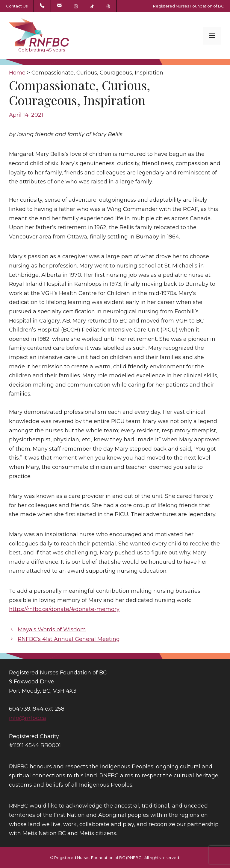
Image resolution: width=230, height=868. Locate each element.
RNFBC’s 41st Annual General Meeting (69, 639)
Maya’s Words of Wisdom (52, 630)
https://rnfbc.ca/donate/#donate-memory (64, 609)
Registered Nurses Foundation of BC (189, 6)
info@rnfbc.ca (28, 718)
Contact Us (17, 6)
